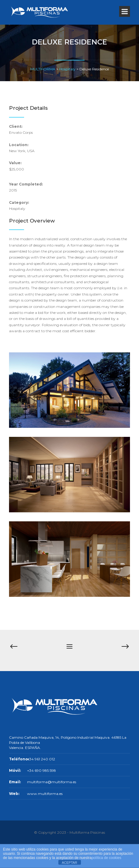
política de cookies (106, 858)
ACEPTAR (69, 863)
